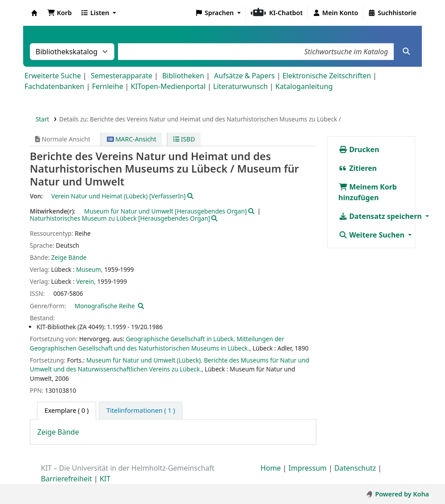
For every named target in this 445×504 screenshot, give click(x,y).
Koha (34, 13)
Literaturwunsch (240, 86)
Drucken (359, 149)
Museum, (89, 269)
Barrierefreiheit (67, 479)
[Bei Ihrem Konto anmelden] (335, 13)
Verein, (86, 281)
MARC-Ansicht (132, 139)
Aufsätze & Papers (244, 76)
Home (271, 468)
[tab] (141, 411)
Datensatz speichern (381, 216)
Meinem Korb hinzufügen (368, 192)
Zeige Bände (69, 257)
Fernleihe (108, 86)
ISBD (184, 139)
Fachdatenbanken (55, 86)
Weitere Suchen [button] (373, 235)
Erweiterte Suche (53, 76)
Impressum (307, 468)
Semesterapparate (121, 76)
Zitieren (358, 168)
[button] (59, 13)
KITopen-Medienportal (168, 86)
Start (42, 119)
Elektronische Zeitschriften (327, 76)
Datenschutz (355, 468)
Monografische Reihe (105, 306)
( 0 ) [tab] (67, 410)
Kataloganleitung (304, 86)
